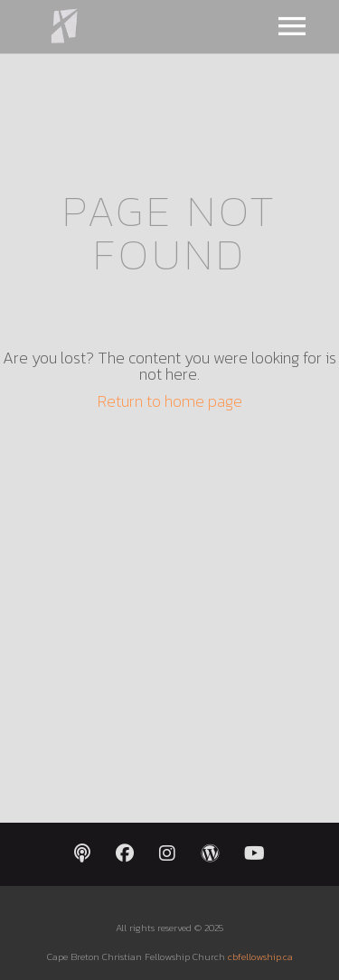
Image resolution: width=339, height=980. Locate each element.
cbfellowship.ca (260, 956)
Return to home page (170, 401)
